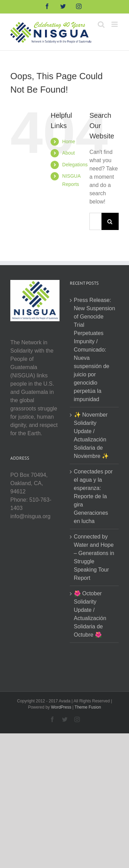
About (69, 153)
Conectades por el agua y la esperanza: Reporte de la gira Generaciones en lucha (93, 496)
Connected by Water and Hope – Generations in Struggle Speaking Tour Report (94, 557)
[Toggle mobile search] (101, 24)
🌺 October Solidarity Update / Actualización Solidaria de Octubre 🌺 (90, 614)
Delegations (75, 165)
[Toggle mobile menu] (115, 24)
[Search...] (95, 221)
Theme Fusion (88, 707)
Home (69, 142)
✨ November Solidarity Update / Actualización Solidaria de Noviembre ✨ (92, 435)
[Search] (110, 221)
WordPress (61, 707)
